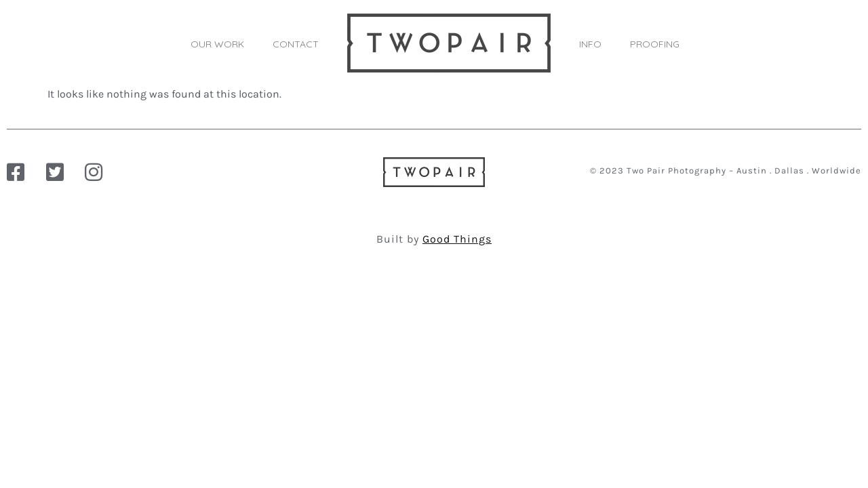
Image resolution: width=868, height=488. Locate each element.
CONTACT (296, 44)
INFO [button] (590, 44)
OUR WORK (217, 44)
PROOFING (655, 44)
